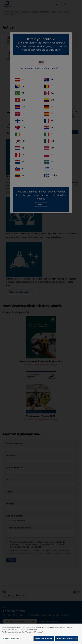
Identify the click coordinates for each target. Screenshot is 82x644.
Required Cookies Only (67, 640)
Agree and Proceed (44, 640)
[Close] (78, 629)
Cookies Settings (11, 640)
